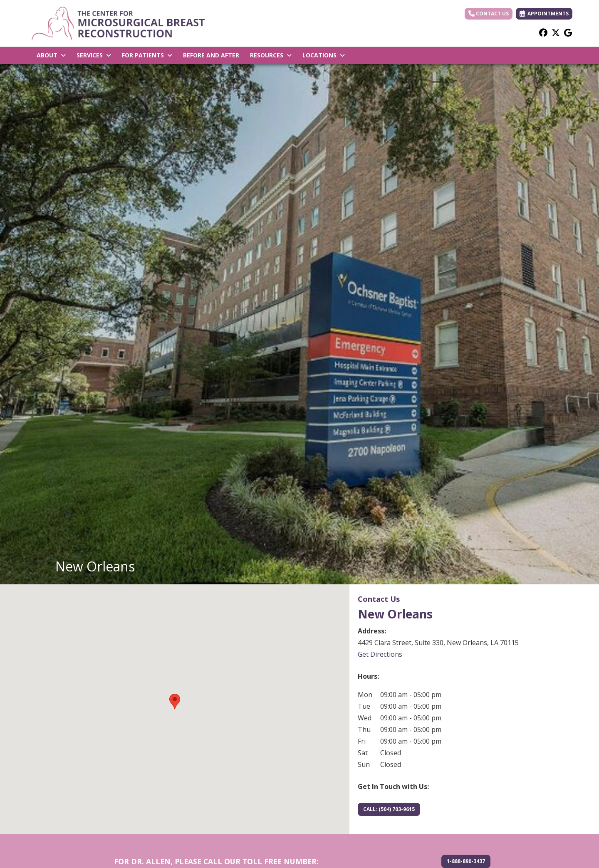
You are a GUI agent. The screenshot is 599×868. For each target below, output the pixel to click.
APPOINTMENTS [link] (544, 14)
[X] (556, 32)
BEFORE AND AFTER (211, 55)
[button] (175, 701)
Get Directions (380, 654)
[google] (568, 32)
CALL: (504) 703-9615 (389, 809)
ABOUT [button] (51, 55)
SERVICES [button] (94, 55)
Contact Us (489, 14)
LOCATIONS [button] (324, 55)
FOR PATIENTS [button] (147, 55)
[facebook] (543, 32)
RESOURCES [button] (271, 55)
